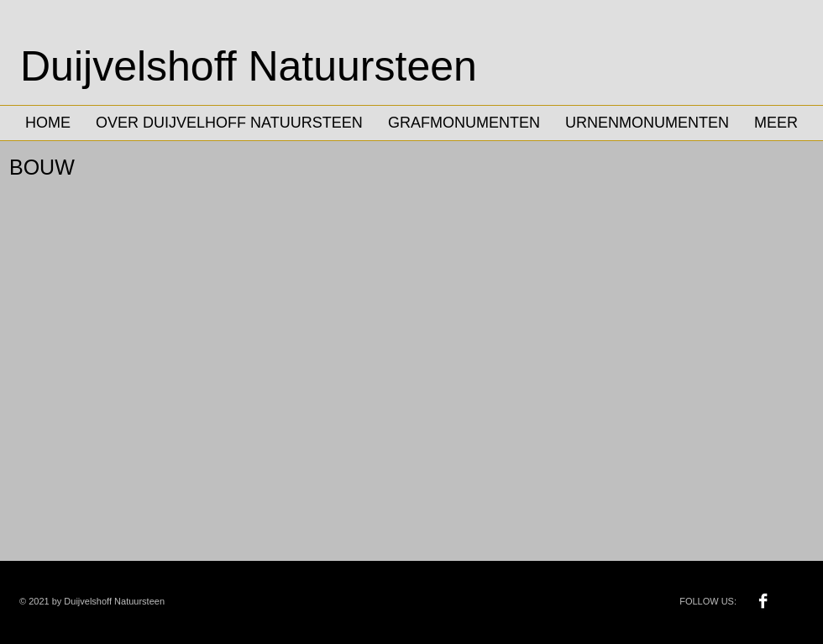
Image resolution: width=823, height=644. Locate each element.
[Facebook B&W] (763, 601)
